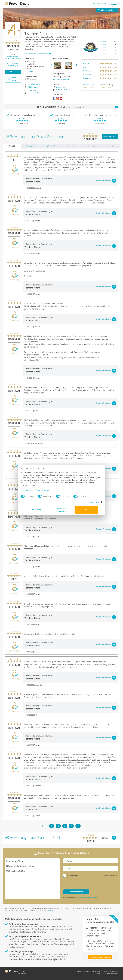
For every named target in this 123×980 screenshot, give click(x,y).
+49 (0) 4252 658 (34, 84)
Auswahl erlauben (62, 510)
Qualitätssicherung (96, 971)
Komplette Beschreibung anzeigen (37, 54)
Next (77, 65)
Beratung (87, 78)
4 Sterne (104, 45)
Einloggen (113, 4)
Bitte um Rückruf (74, 875)
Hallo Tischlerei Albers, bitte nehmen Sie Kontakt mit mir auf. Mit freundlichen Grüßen (32, 879)
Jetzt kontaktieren (107, 10)
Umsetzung (87, 74)
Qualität (86, 64)
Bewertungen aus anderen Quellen (13, 57)
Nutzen (86, 67)
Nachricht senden (76, 892)
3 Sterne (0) (71, 146)
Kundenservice (89, 85)
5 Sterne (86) (31, 146)
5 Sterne (104, 42)
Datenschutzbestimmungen (46, 490)
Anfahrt (30, 72)
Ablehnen (37, 510)
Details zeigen (90, 502)
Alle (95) (12, 146)
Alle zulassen (86, 510)
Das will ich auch (99, 4)
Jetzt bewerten (13, 72)
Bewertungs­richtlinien (83, 971)
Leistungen (87, 71)
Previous (51, 65)
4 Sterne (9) (51, 146)
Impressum (29, 490)
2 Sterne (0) (91, 146)
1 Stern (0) (110, 146)
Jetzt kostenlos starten (100, 957)
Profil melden (50, 910)
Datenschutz (106, 971)
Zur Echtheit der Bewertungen (13, 64)
